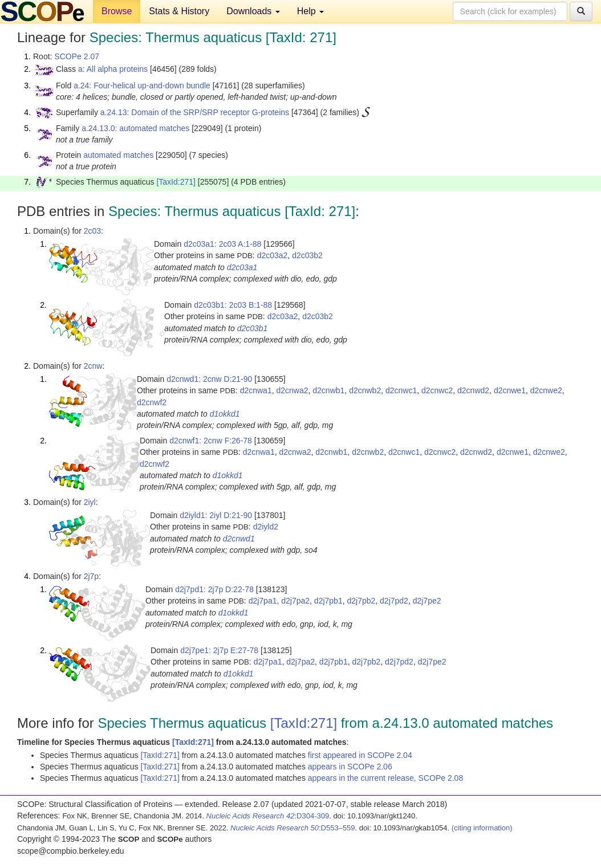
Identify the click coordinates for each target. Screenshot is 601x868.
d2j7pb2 (361, 601)
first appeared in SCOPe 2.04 (360, 755)
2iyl (90, 502)
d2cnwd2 (473, 390)
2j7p (91, 576)
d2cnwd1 (239, 539)
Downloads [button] (253, 11)
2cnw (93, 366)
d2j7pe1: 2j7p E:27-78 (219, 650)
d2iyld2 (266, 527)
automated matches (118, 155)
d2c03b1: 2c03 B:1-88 (233, 305)
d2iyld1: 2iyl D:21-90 (216, 515)
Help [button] (310, 11)
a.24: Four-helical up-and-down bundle (142, 85)
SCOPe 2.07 (77, 56)
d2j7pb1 (328, 601)
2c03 (92, 231)
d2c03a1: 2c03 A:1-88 (222, 244)
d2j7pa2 (295, 601)
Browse (117, 11)
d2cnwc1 (401, 390)
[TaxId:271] (176, 182)
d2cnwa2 (292, 390)
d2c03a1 (242, 267)
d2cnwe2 (546, 390)
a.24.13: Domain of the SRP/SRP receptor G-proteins (195, 112)
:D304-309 (268, 816)
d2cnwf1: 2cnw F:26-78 (211, 441)
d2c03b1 (253, 328)
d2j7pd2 (394, 601)
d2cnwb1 (328, 390)
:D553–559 (293, 828)
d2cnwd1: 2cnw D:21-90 (209, 379)
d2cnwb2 (365, 390)
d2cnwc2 (437, 390)
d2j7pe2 (427, 601)
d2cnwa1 (256, 390)
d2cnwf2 (152, 402)
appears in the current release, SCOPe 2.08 (385, 778)
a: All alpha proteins (113, 69)
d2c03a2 (273, 255)
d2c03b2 (307, 255)
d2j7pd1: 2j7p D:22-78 (214, 589)
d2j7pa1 (263, 601)
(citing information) (482, 828)
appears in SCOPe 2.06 (350, 767)
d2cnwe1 (510, 390)
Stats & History (179, 11)
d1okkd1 (225, 414)
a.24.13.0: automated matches (135, 128)
